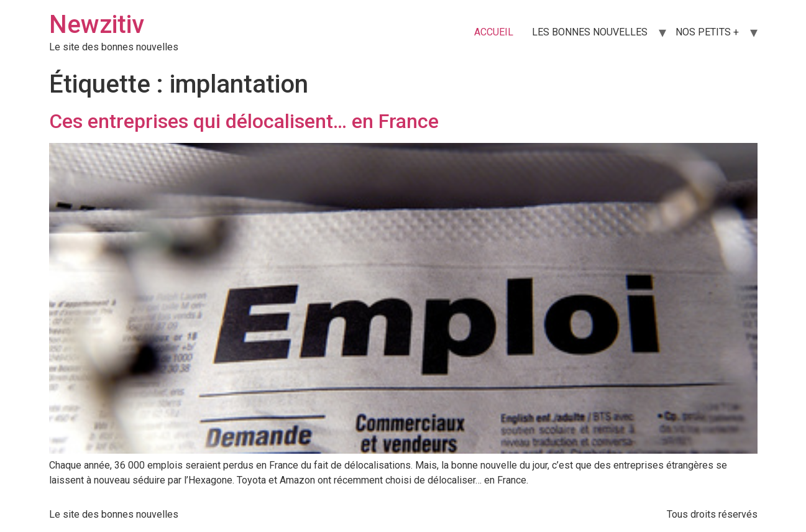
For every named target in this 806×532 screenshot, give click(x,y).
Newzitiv (97, 25)
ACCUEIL (494, 32)
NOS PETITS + (707, 32)
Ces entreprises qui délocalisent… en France (244, 121)
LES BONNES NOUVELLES (590, 32)
